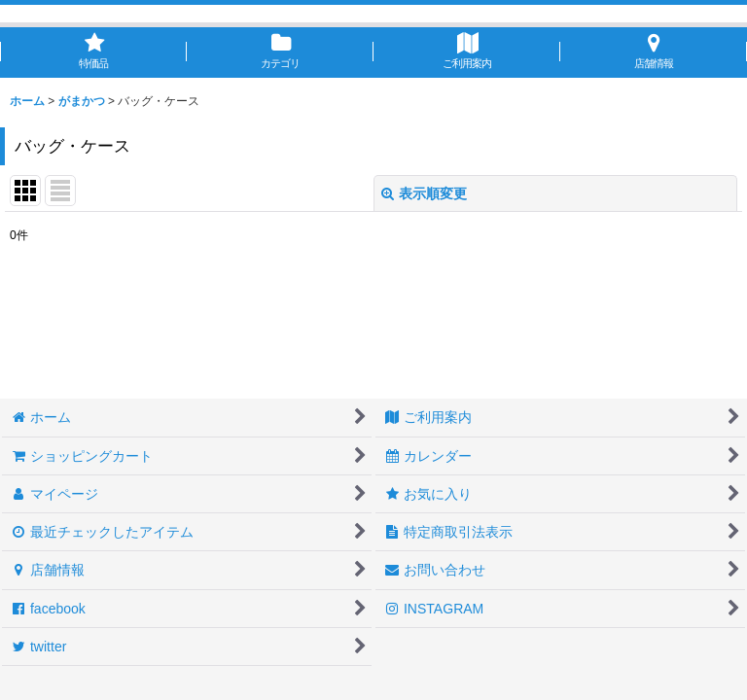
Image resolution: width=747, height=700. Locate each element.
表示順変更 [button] (424, 193)
